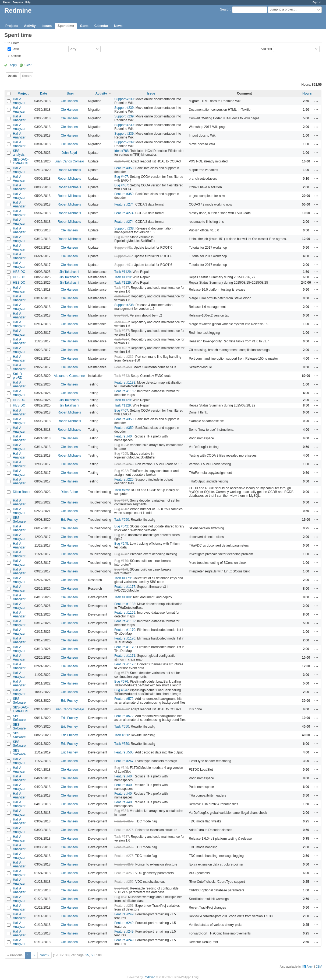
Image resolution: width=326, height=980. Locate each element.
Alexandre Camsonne (69, 376)
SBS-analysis (19, 153)
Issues (47, 26)
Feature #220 (124, 479)
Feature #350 (124, 168)
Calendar (101, 26)
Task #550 (122, 520)
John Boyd (69, 153)
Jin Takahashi (69, 272)
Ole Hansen (69, 101)
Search (225, 9)
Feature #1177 (125, 587)
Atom (310, 967)
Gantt (84, 26)
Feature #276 (124, 830)
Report (27, 76)
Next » (45, 955)
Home (7, 2)
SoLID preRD (18, 376)
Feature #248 (124, 464)
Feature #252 (124, 882)
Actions (316, 101)
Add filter (266, 48)
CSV (319, 967)
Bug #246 (121, 554)
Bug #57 (120, 535)
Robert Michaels (69, 170)
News (118, 26)
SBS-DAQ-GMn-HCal (21, 161)
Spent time (66, 26)
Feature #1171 (125, 656)
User (70, 93)
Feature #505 (124, 752)
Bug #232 (121, 471)
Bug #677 (121, 501)
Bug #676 (121, 682)
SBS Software (19, 520)
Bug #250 (121, 888)
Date (15, 48)
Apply (13, 65)
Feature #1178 (125, 664)
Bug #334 (121, 445)
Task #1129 (123, 272)
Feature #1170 (125, 630)
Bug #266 (121, 315)
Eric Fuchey (69, 520)
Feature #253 (124, 873)
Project (23, 93)
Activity (30, 26)
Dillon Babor (22, 492)
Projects (18, 2)
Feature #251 (124, 906)
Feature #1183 (125, 383)
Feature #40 (123, 436)
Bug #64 (120, 897)
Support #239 (124, 99)
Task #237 (122, 288)
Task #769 (122, 490)
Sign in (317, 2)
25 (87, 955)
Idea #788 (121, 151)
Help (28, 2)
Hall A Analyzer (19, 101)
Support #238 (124, 228)
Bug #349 (121, 768)
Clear (28, 65)
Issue (151, 93)
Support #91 (123, 248)
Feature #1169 (125, 391)
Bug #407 (121, 177)
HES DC (19, 272)
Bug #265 (121, 237)
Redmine (149, 977)
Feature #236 (124, 357)
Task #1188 (123, 597)
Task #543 (122, 376)
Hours (307, 93)
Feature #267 (124, 761)
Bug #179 (121, 561)
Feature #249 (124, 914)
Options (16, 56)
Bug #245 (121, 544)
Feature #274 (124, 204)
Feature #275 (124, 821)
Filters (15, 43)
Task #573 (122, 161)
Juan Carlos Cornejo (69, 161)
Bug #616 (121, 509)
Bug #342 (121, 526)
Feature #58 (123, 367)
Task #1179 (123, 578)
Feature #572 (124, 699)
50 (93, 955)
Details (13, 76)
